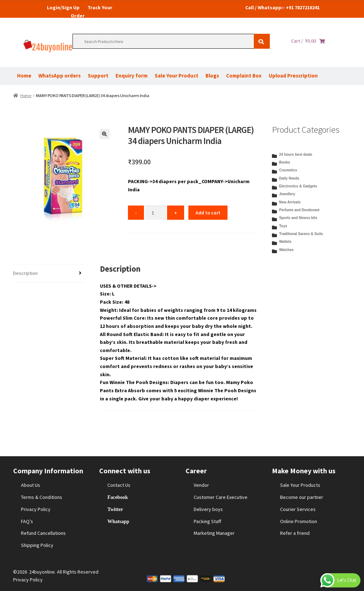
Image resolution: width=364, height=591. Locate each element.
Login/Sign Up (63, 7)
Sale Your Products (300, 485)
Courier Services (298, 509)
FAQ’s (27, 521)
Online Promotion (299, 521)
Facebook (118, 497)
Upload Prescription (293, 76)
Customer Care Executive (221, 497)
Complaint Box (244, 76)
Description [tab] (25, 273)
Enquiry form (132, 76)
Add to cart (208, 213)
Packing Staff (207, 521)
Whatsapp (118, 521)
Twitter (115, 509)
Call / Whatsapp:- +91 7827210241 (282, 7)
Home (24, 76)
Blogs (212, 76)
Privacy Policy (36, 509)
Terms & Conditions (42, 497)
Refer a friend (295, 533)
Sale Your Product (176, 76)
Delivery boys (208, 509)
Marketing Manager (214, 533)
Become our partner (302, 497)
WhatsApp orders (60, 76)
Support (98, 76)
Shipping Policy (37, 545)
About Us (31, 485)
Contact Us (119, 485)
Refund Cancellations (43, 533)
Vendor (201, 485)
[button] (105, 134)
